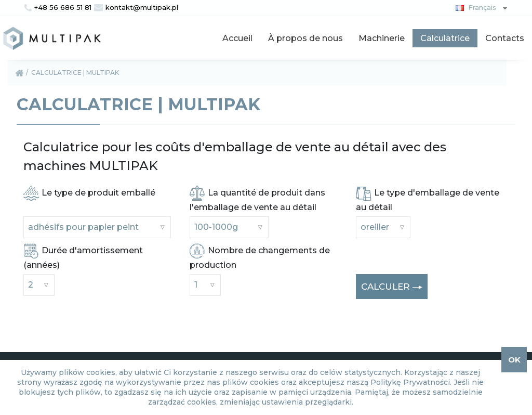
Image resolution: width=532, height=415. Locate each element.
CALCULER (392, 287)
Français (474, 7)
